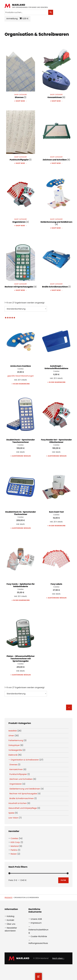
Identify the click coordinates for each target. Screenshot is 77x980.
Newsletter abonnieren (11, 929)
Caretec (15, 838)
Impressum (36, 923)
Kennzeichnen (16, 769)
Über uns (11, 924)
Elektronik (13, 755)
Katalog (11, 916)
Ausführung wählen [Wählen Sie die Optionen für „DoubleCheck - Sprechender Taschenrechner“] (21, 456)
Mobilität (13, 731)
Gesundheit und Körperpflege (23, 808)
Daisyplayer (14, 745)
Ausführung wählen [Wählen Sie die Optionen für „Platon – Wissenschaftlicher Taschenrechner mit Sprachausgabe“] (21, 675)
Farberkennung (16, 740)
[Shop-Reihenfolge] (26, 309)
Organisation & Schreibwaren (25, 760)
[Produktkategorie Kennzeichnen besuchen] (56, 73)
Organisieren (16, 784)
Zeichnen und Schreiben (21, 779)
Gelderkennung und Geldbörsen (25, 789)
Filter (63, 880)
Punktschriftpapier (18, 774)
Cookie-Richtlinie (39, 936)
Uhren (11, 736)
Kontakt (11, 920)
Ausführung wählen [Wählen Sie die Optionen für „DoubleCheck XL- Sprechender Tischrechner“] (21, 528)
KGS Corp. (15, 842)
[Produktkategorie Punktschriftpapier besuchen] (21, 136)
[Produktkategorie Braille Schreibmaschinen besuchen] (56, 263)
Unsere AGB (36, 919)
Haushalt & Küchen (18, 803)
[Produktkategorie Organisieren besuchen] (21, 198)
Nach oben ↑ (58, 958)
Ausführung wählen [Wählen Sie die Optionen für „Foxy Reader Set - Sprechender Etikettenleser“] (57, 456)
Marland (19, 5)
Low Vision (13, 818)
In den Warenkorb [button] (21, 384)
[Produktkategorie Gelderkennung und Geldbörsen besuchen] (56, 199)
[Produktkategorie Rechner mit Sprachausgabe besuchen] (21, 263)
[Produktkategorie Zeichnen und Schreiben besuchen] (56, 136)
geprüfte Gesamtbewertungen (21, 376)
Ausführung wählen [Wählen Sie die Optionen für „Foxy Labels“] (57, 598)
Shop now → (21, 101)
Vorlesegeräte (15, 750)
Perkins (14, 850)
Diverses (13, 765)
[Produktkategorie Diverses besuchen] (21, 73)
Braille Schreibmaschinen (22, 798)
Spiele (11, 813)
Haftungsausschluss (38, 943)
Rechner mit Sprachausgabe (23, 794)
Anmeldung (12, 19)
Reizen (14, 854)
